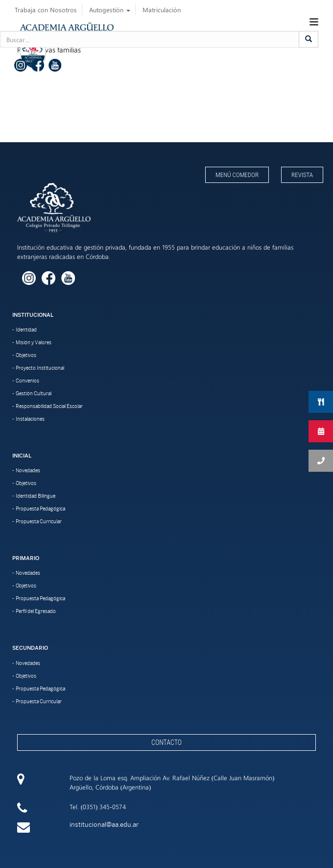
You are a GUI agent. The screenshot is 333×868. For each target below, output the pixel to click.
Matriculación (162, 10)
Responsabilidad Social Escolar (49, 406)
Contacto (166, 742)
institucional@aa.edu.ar (104, 825)
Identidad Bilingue (36, 496)
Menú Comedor (237, 175)
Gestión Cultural (34, 393)
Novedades (28, 470)
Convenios (27, 381)
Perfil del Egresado (36, 611)
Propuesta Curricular (39, 521)
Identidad (26, 330)
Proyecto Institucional (40, 368)
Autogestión (110, 10)
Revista (302, 175)
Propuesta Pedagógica (40, 509)
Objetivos (26, 355)
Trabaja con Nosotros (46, 10)
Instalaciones (30, 419)
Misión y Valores (34, 342)
